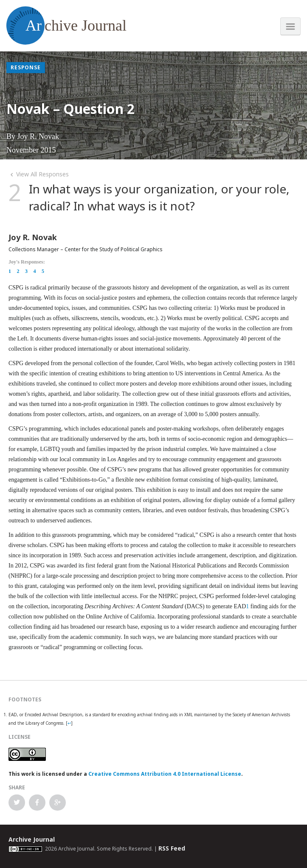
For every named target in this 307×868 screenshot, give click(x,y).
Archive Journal (32, 839)
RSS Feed (172, 848)
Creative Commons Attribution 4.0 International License (165, 774)
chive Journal (66, 26)
